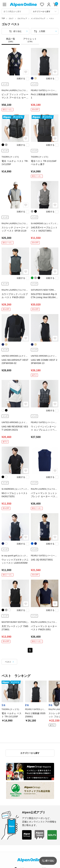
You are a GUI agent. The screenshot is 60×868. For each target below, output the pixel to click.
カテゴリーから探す (30, 753)
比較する (21, 79)
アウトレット (30, 40)
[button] (56, 703)
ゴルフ (11, 18)
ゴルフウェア (22, 18)
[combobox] (15, 11)
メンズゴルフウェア (38, 18)
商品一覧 (11, 40)
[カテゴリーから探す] (45, 11)
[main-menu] (4, 4)
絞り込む (18, 31)
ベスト (52, 18)
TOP (3, 18)
